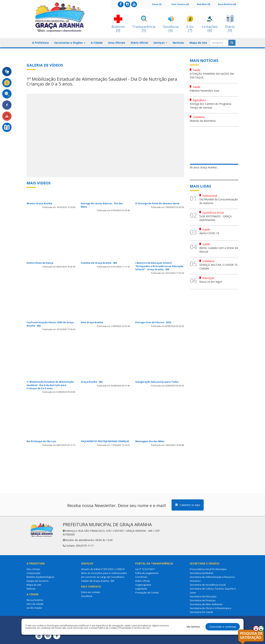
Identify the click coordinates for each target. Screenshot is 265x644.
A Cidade (97, 43)
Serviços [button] (160, 43)
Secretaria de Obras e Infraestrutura (210, 608)
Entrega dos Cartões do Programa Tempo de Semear (210, 106)
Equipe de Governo (38, 581)
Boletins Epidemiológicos (41, 577)
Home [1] (157, 4)
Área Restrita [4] (227, 4)
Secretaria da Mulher (202, 573)
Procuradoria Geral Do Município (208, 569)
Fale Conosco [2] (180, 4)
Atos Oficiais (117, 43)
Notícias (178, 43)
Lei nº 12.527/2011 (145, 569)
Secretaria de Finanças (203, 600)
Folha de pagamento (147, 573)
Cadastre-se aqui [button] (188, 505)
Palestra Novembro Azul (204, 91)
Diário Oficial (139, 43)
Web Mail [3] (203, 4)
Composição (34, 573)
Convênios (141, 577)
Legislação (141, 589)
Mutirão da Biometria (203, 121)
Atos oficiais (33, 569)
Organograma (143, 585)
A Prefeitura (40, 43)
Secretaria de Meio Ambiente (206, 604)
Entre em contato (91, 592)
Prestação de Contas (147, 593)
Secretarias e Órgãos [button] (70, 43)
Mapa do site (198, 43)
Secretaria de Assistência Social (208, 585)
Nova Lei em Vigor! (211, 282)
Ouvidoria (87, 596)
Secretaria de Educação (203, 596)
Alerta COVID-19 (209, 233)
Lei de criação (34, 608)
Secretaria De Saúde (201, 612)
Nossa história (35, 600)
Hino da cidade (35, 604)
